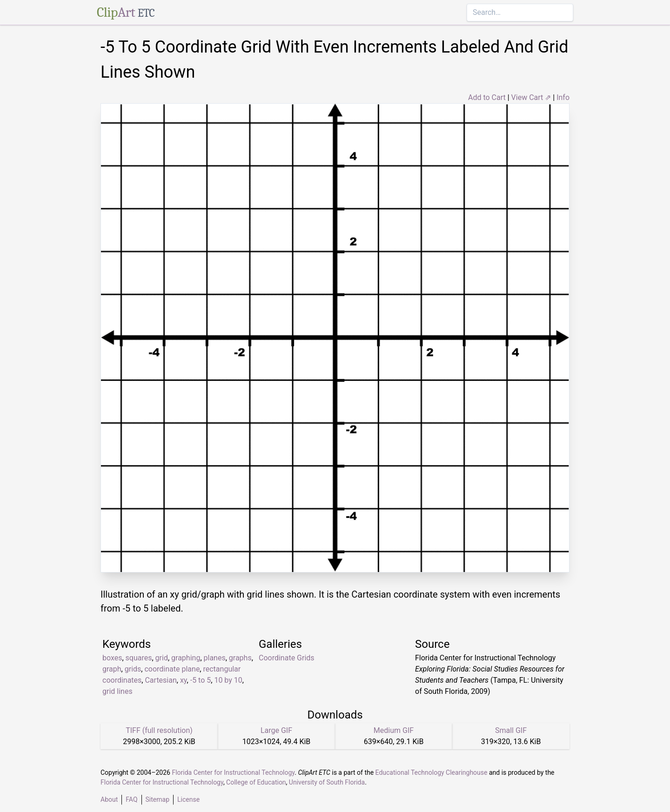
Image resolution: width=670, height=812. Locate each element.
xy (184, 680)
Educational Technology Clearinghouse (432, 772)
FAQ (131, 799)
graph (112, 669)
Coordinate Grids (287, 658)
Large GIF (276, 730)
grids (133, 669)
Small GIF (511, 730)
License (188, 799)
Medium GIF (394, 730)
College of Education (256, 782)
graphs (240, 658)
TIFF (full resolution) (159, 730)
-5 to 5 (201, 680)
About (109, 799)
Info (563, 97)
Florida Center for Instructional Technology (233, 772)
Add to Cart (487, 97)
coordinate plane (172, 669)
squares (139, 658)
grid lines (117, 691)
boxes (112, 658)
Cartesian (161, 680)
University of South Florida (327, 782)
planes (215, 658)
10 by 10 (228, 680)
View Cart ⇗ (531, 97)
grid (162, 658)
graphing (186, 658)
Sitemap (157, 799)
